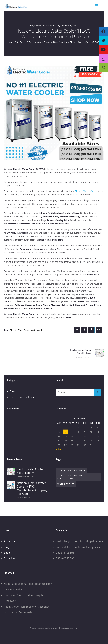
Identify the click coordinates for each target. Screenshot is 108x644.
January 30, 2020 (69, 26)
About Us (9, 541)
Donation (9, 558)
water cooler (37, 330)
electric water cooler (20, 330)
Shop (7, 553)
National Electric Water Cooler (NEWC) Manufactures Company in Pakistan (34, 488)
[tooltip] (103, 31)
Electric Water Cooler (44, 26)
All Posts (21, 42)
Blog (31, 26)
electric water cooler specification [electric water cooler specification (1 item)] (71, 477)
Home (11, 42)
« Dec (59, 449)
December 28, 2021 (26, 477)
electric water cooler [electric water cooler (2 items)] (71, 470)
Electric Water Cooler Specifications (30, 471)
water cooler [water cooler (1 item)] (66, 484)
